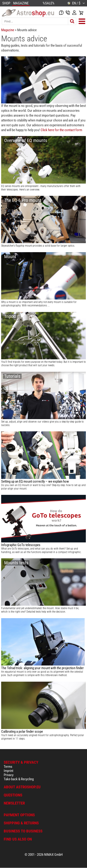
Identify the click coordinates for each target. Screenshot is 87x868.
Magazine (8, 30)
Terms (8, 767)
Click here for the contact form (61, 130)
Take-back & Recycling (19, 779)
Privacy (9, 775)
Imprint (8, 771)
